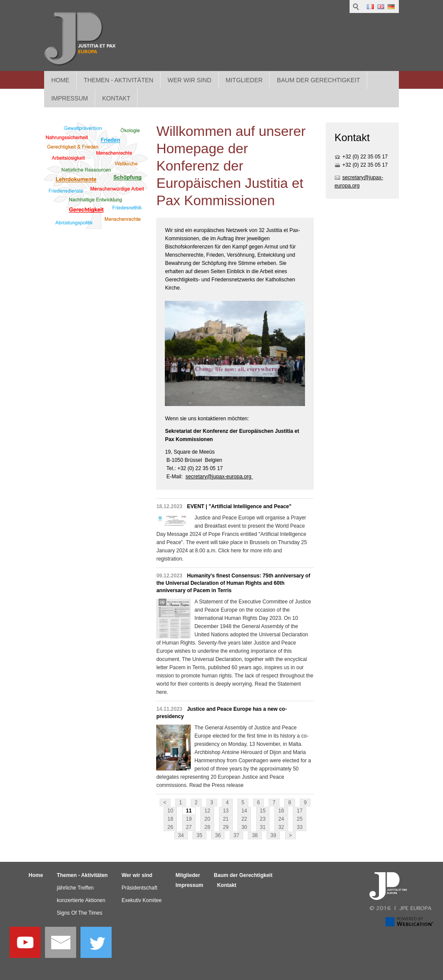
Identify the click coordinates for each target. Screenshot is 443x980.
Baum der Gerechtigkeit (318, 80)
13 (226, 811)
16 (281, 811)
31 (263, 827)
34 (181, 835)
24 (281, 819)
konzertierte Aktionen (81, 900)
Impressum (189, 885)
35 (199, 835)
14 (244, 811)
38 (255, 835)
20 (207, 819)
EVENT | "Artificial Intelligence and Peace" (239, 506)
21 (226, 819)
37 (236, 835)
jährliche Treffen (75, 888)
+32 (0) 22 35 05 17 (365, 157)
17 (300, 811)
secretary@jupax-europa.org (219, 477)
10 (170, 811)
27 (189, 827)
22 (244, 819)
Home (60, 80)
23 (263, 819)
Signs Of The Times (79, 913)
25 (300, 819)
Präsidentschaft (140, 888)
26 (170, 827)
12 (207, 811)
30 (244, 827)
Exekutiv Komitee (142, 900)
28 (207, 827)
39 (273, 835)
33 (300, 827)
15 (263, 811)
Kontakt (227, 885)
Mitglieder (244, 80)
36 (218, 835)
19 (189, 819)
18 (170, 819)
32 (281, 827)
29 (226, 827)
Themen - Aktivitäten (118, 80)
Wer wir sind (189, 80)
